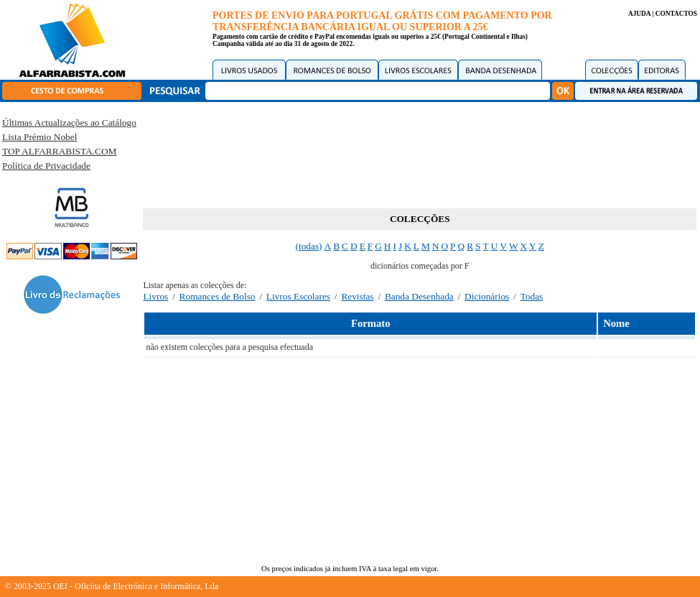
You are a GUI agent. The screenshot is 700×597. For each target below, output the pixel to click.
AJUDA (639, 14)
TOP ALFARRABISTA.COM (59, 151)
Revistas (357, 296)
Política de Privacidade (46, 166)
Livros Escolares (298, 296)
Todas (532, 296)
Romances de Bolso (218, 296)
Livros (155, 296)
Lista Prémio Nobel (39, 137)
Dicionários (487, 296)
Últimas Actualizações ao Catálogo (69, 122)
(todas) (309, 246)
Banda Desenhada (419, 296)
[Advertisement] (420, 153)
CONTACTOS (676, 14)
